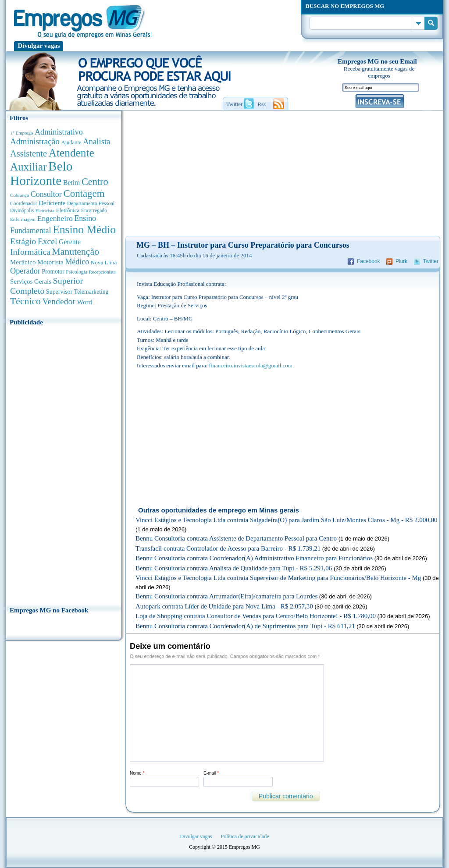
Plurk (401, 261)
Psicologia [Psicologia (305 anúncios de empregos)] (77, 272)
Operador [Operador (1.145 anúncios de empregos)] (25, 271)
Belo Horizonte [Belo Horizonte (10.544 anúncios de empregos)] (41, 173)
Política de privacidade (245, 836)
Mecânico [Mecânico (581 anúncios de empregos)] (23, 262)
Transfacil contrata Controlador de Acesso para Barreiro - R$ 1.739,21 (228, 548)
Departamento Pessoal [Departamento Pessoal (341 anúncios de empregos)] (91, 203)
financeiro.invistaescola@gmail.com (251, 365)
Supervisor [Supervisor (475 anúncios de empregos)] (59, 292)
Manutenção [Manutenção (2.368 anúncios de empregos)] (75, 252)
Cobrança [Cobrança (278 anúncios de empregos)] (20, 195)
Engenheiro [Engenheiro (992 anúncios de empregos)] (55, 218)
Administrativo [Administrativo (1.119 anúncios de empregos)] (59, 132)
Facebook (369, 261)
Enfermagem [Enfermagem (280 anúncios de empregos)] (23, 219)
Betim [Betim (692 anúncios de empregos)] (71, 183)
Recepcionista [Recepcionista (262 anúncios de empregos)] (102, 272)
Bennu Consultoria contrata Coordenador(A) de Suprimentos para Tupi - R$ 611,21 (245, 626)
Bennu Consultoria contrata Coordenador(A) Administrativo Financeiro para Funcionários (254, 558)
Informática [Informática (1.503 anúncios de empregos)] (30, 252)
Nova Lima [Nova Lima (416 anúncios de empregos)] (104, 262)
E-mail (211, 773)
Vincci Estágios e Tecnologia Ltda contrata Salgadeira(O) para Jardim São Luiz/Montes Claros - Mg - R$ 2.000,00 (286, 520)
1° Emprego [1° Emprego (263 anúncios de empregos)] (21, 133)
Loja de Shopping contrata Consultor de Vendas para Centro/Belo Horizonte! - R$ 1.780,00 (256, 616)
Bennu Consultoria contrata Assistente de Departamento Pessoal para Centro (236, 538)
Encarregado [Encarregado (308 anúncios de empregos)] (94, 211)
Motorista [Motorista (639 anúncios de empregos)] (50, 262)
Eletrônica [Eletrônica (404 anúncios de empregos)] (68, 210)
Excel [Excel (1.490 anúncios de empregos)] (47, 241)
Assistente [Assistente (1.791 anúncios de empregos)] (29, 153)
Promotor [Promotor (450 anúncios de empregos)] (53, 272)
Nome (137, 773)
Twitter (431, 261)
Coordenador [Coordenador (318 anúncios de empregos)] (24, 203)
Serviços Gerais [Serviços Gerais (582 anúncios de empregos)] (31, 281)
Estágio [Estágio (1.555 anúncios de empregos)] (23, 241)
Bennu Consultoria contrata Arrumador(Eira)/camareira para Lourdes (226, 596)
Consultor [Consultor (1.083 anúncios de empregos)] (46, 194)
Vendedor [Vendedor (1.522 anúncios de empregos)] (59, 301)
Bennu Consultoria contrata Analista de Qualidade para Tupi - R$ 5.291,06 (234, 568)
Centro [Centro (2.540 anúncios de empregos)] (95, 182)
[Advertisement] (64, 463)
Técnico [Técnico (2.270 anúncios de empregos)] (25, 301)
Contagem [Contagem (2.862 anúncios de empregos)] (84, 194)
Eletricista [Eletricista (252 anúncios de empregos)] (45, 211)
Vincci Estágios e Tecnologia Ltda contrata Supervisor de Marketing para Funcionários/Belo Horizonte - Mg (278, 578)
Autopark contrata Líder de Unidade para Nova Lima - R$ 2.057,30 (224, 606)
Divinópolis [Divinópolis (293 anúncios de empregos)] (22, 210)
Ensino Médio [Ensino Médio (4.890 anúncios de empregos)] (84, 229)
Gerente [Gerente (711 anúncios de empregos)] (70, 242)
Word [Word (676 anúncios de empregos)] (84, 302)
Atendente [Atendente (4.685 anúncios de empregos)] (71, 153)
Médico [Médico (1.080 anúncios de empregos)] (77, 262)
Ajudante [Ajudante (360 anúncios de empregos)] (71, 142)
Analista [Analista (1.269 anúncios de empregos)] (96, 141)
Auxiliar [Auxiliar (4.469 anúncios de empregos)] (28, 167)
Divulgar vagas (39, 46)
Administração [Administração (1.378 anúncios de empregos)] (35, 141)
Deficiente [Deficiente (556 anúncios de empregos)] (52, 203)
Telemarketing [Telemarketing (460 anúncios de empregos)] (91, 292)
